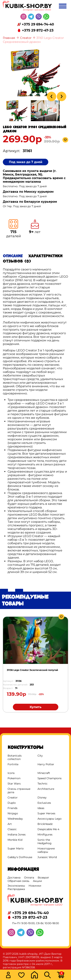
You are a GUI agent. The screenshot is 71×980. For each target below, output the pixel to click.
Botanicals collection (15, 757)
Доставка (14, 878)
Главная (9, 38)
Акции (37, 881)
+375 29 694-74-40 (38, 24)
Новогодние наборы (46, 850)
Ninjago (13, 813)
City (40, 756)
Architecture (46, 789)
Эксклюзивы (16, 886)
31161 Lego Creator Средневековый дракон (33, 40)
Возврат (43, 878)
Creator (26, 38)
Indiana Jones (17, 835)
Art (10, 824)
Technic (43, 784)
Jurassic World (47, 857)
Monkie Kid (15, 840)
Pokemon (14, 778)
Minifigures (45, 835)
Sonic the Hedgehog (44, 841)
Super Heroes (46, 813)
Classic (12, 829)
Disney (42, 798)
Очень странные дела (19, 791)
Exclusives (44, 803)
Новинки (35, 886)
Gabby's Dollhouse (20, 857)
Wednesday (15, 819)
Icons (11, 773)
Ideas (41, 808)
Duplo (12, 803)
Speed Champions (50, 778)
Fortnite (13, 764)
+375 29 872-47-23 (38, 30)
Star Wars (14, 784)
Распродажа (16, 889)
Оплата (29, 878)
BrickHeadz (45, 824)
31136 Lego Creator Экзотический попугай (32, 670)
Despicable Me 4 (48, 829)
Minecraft (44, 773)
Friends (12, 808)
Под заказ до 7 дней (26, 162)
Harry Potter (46, 764)
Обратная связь (18, 881)
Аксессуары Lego (50, 819)
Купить (36, 707)
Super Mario (16, 848)
